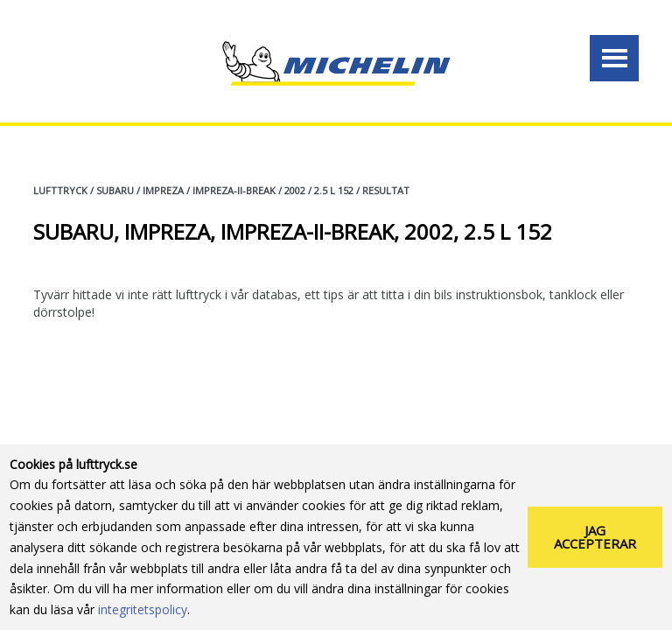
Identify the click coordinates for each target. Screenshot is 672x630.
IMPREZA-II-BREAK (234, 190)
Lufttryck (60, 190)
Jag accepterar (595, 537)
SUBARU (115, 190)
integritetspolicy (143, 609)
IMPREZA (163, 190)
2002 (295, 190)
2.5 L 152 (334, 190)
